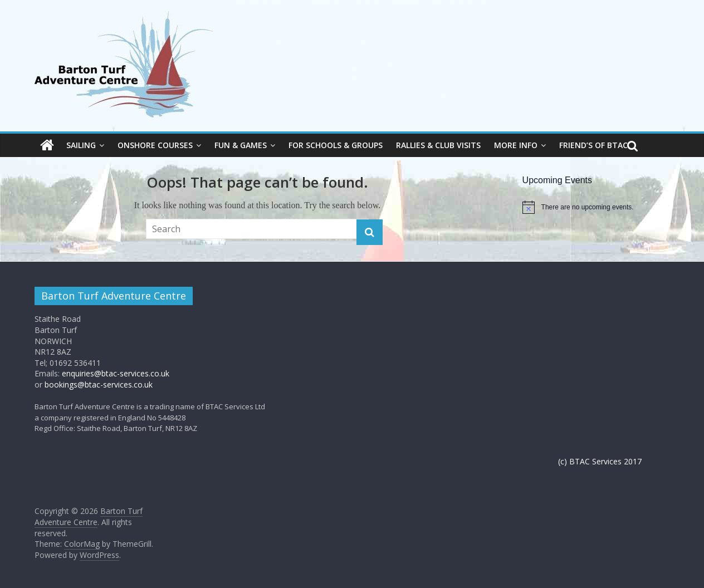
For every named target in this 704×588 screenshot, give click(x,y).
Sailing (81, 145)
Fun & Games (241, 145)
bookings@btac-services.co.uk (99, 384)
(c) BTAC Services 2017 (600, 461)
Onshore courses (155, 145)
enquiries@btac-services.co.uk (116, 373)
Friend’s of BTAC (593, 145)
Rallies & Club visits (438, 145)
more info (516, 145)
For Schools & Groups (336, 145)
